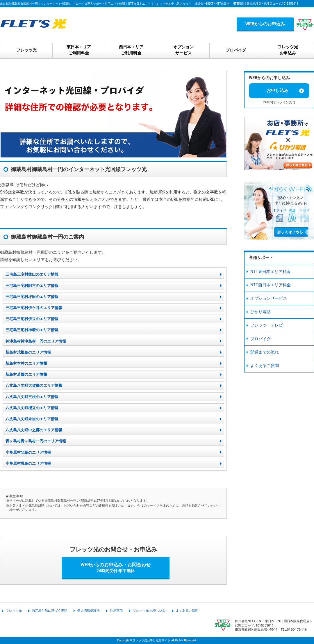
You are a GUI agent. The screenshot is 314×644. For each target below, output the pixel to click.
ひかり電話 (261, 312)
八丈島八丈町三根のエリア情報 (32, 397)
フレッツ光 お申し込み (149, 611)
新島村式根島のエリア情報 (28, 352)
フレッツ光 (14, 611)
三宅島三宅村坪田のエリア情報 (32, 297)
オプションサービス (269, 298)
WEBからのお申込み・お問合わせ (116, 567)
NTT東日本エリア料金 (271, 272)
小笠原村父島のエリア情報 (28, 452)
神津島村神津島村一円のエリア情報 (36, 341)
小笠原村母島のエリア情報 (28, 463)
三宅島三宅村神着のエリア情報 (32, 330)
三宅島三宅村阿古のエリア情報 (32, 286)
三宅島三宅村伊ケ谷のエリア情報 (34, 308)
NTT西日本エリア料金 (271, 285)
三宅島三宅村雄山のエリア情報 (32, 274)
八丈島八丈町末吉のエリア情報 (32, 419)
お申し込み (278, 91)
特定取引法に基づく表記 (50, 611)
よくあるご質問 (265, 366)
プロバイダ (261, 339)
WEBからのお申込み (265, 24)
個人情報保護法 (89, 611)
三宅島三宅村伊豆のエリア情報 (32, 319)
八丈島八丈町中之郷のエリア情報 (34, 430)
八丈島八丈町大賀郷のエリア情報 (34, 385)
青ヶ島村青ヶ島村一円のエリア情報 (36, 441)
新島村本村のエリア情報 (26, 363)
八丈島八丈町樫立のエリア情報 (32, 408)
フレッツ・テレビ (267, 325)
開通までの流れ (265, 352)
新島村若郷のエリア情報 (26, 374)
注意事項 (116, 611)
